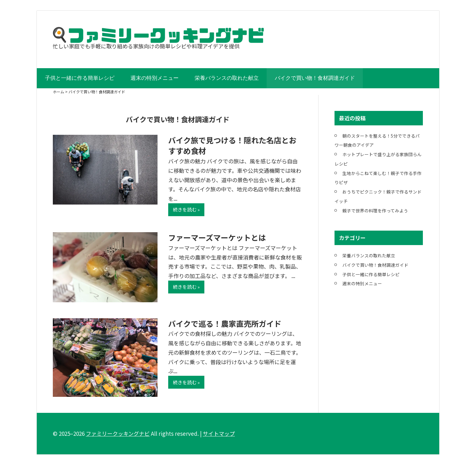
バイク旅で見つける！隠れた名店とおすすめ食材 (232, 145)
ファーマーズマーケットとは (217, 237)
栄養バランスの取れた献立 (227, 78)
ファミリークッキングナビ (118, 433)
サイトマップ (219, 433)
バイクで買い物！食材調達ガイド (315, 78)
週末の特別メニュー (155, 78)
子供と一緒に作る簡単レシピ (80, 78)
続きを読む (185, 209)
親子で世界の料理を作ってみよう (375, 211)
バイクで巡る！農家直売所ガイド (225, 323)
